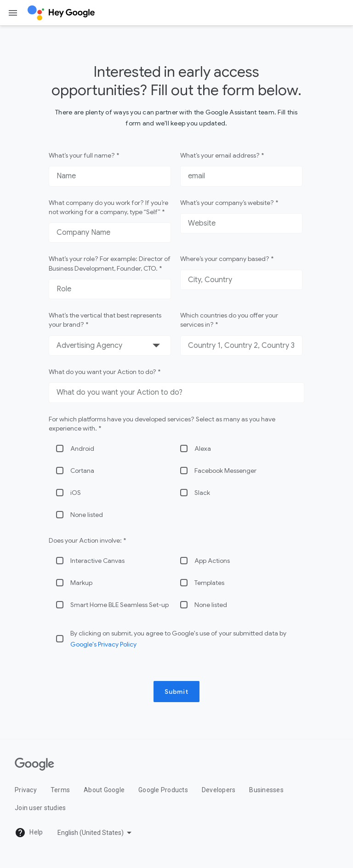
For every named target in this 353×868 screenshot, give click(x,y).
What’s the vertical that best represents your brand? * (105, 320)
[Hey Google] (61, 13)
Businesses (266, 790)
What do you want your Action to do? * (105, 372)
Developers (219, 790)
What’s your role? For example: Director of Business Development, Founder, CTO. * (110, 263)
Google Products (163, 790)
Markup (81, 583)
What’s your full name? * (84, 155)
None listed (87, 515)
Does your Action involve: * (87, 540)
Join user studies (40, 808)
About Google (104, 790)
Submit (176, 692)
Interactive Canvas (97, 561)
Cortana (82, 471)
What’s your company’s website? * (229, 203)
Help (29, 833)
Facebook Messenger (225, 471)
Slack (202, 493)
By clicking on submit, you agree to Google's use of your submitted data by (178, 639)
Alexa (203, 448)
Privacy (26, 790)
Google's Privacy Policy (103, 644)
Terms (60, 790)
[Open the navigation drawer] (13, 13)
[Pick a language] (96, 833)
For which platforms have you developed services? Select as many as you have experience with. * (162, 424)
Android (82, 448)
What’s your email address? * (222, 155)
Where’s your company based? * (227, 259)
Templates (209, 583)
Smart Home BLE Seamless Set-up (120, 605)
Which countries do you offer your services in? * (229, 320)
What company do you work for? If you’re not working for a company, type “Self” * (108, 207)
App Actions (212, 561)
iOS (76, 493)
